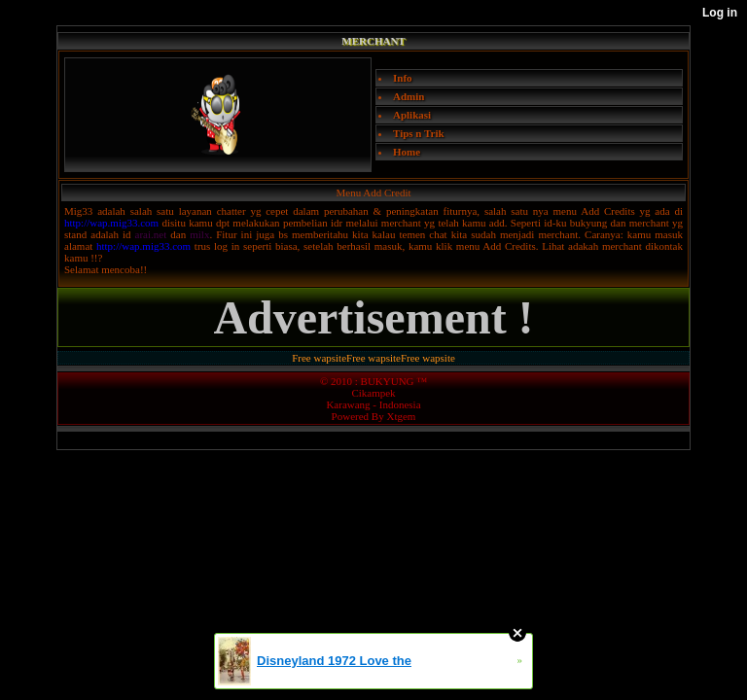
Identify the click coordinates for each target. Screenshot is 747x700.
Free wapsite (319, 358)
